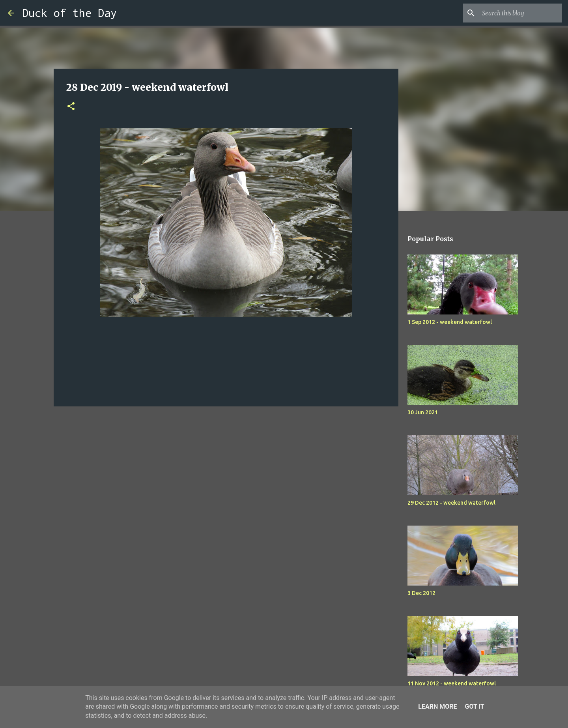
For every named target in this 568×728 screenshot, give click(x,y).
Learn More (437, 706)
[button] (71, 107)
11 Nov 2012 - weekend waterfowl (452, 683)
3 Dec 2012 (421, 593)
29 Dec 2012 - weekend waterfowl (451, 503)
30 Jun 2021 (423, 412)
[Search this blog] (520, 13)
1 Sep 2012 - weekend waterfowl (450, 322)
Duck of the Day (69, 13)
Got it (474, 706)
